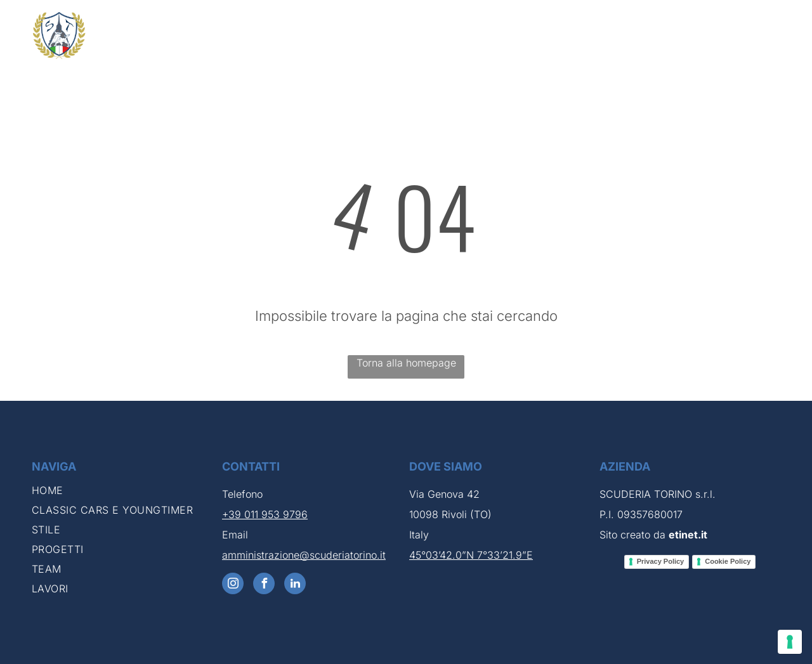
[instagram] (233, 585)
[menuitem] (352, 41)
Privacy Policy (661, 561)
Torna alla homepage (406, 363)
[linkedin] (295, 585)
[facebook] (264, 585)
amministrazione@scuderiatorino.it (304, 555)
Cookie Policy (728, 561)
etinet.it (688, 535)
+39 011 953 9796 (265, 514)
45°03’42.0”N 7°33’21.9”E (471, 555)
